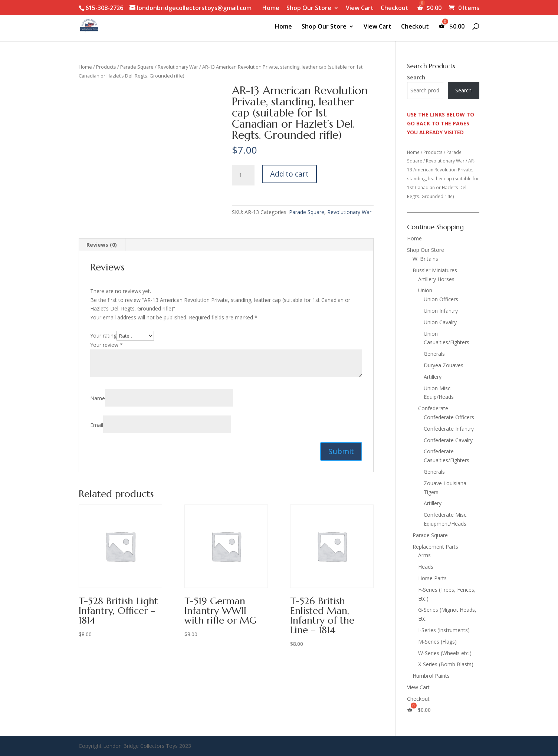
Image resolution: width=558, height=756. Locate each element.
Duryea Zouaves (444, 365)
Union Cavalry (440, 322)
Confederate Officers (449, 417)
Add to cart (289, 174)
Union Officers (441, 299)
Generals (434, 354)
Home (271, 8)
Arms (424, 555)
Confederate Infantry (449, 429)
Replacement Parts (435, 547)
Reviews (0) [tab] (102, 245)
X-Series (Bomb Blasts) (446, 664)
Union (425, 290)
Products (106, 67)
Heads (426, 567)
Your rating (103, 336)
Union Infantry (441, 311)
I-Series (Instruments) (444, 630)
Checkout (395, 8)
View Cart (360, 8)
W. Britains (425, 259)
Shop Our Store (309, 8)
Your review (106, 345)
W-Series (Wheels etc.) (445, 653)
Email (97, 425)
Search (416, 77)
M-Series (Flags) (437, 642)
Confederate (433, 408)
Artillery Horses (436, 279)
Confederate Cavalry (448, 440)
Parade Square (137, 67)
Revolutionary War (178, 67)
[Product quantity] (243, 175)
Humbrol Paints (431, 676)
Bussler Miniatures (435, 270)
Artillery (433, 377)
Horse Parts (432, 578)
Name (98, 398)
